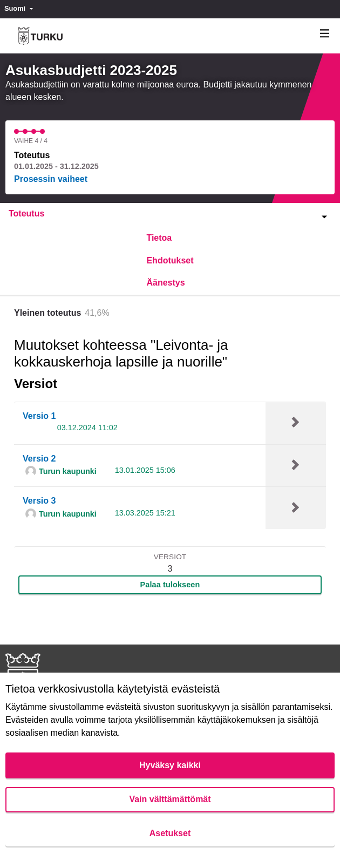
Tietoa (159, 238)
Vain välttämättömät (170, 799)
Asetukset (170, 833)
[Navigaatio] (325, 34)
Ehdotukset (170, 260)
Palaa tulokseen (170, 585)
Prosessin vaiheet (51, 179)
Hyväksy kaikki (170, 765)
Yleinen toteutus (47, 313)
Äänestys (165, 283)
